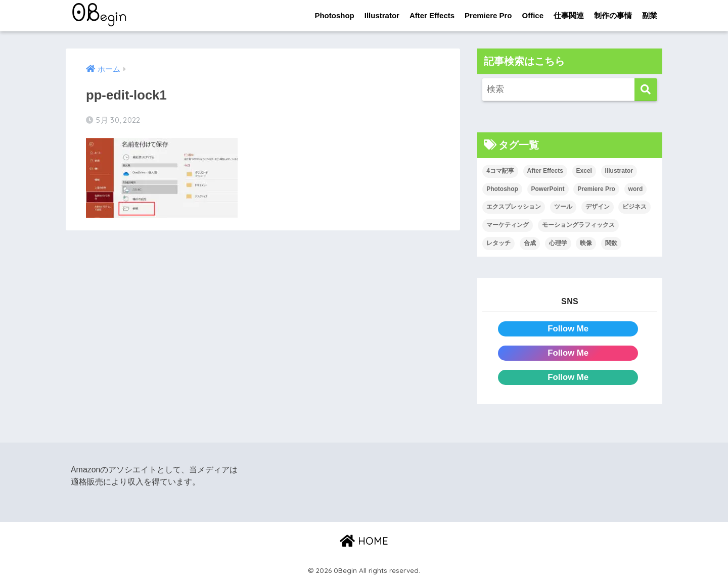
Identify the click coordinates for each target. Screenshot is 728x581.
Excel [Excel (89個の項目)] (584, 171)
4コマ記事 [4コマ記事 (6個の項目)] (500, 171)
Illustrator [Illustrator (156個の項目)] (619, 171)
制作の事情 (613, 15)
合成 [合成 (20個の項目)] (530, 243)
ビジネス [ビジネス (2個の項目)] (634, 207)
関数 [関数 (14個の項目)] (611, 243)
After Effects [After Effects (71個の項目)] (545, 171)
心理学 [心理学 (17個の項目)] (558, 243)
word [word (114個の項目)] (636, 189)
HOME (364, 541)
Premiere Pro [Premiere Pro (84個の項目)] (596, 189)
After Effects (432, 15)
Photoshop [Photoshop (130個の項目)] (502, 189)
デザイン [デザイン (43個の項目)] (598, 207)
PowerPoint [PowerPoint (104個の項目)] (548, 189)
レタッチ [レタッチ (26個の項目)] (498, 243)
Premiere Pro (488, 15)
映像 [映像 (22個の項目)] (586, 243)
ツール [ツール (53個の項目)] (563, 207)
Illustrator (382, 15)
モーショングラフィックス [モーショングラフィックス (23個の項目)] (578, 225)
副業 (650, 15)
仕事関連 (569, 15)
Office (533, 15)
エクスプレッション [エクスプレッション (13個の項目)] (514, 207)
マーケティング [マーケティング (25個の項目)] (508, 225)
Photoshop (334, 15)
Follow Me (568, 329)
